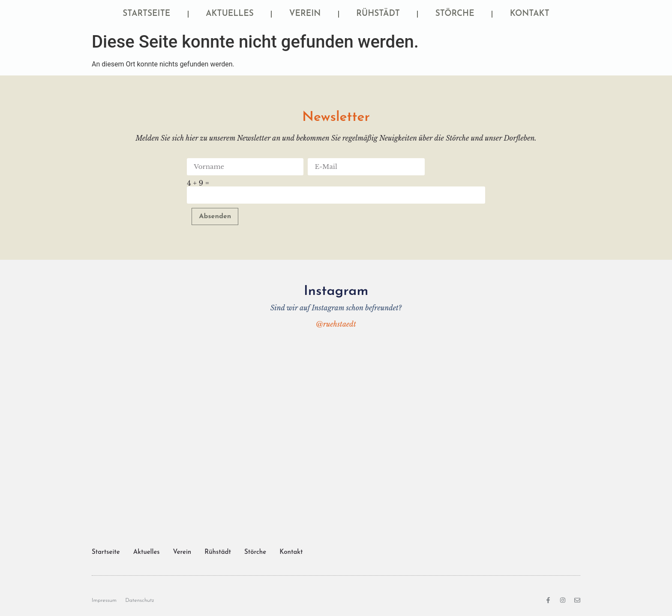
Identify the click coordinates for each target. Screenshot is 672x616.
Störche (455, 14)
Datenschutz (139, 600)
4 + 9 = (198, 183)
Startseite (146, 14)
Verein (305, 14)
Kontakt (530, 14)
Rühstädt (378, 14)
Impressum (104, 600)
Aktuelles (230, 14)
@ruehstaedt (336, 324)
